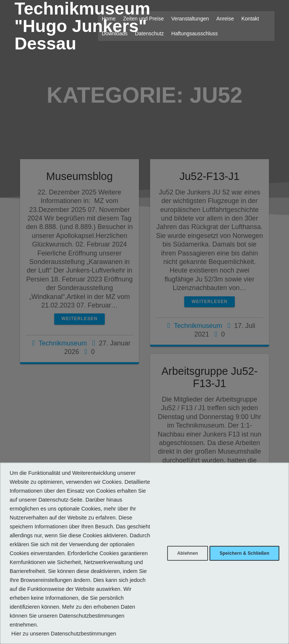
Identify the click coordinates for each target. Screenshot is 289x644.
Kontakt (250, 19)
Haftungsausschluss (194, 33)
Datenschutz (149, 33)
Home (109, 19)
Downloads (115, 33)
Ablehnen (176, 544)
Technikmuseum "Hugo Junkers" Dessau (82, 26)
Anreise (225, 19)
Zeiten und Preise (143, 19)
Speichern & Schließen (241, 544)
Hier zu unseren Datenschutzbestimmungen (64, 634)
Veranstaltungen (190, 19)
